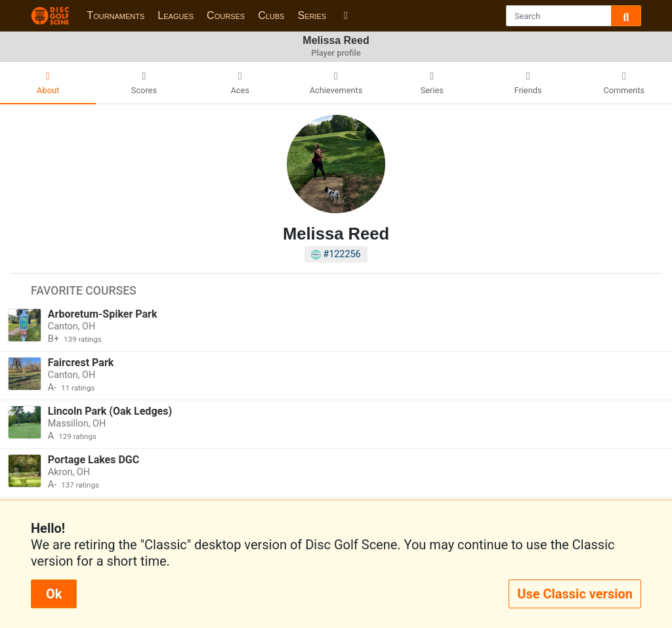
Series (312, 15)
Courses (226, 15)
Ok (54, 594)
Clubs (271, 15)
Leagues (176, 15)
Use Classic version (575, 594)
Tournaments (115, 15)
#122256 (336, 254)
